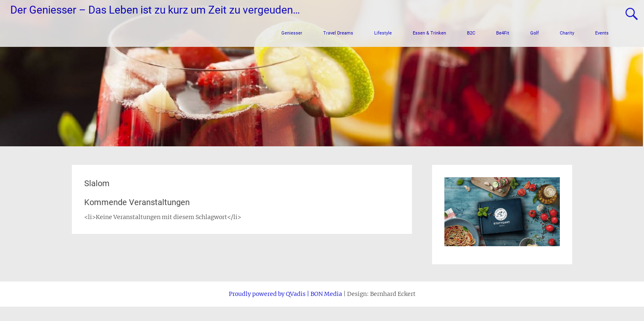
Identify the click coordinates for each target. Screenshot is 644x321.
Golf (535, 33)
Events (602, 33)
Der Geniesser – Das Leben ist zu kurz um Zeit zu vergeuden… (155, 10)
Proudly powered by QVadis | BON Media (285, 294)
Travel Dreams (338, 33)
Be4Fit (503, 33)
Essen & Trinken (429, 33)
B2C (471, 33)
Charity (567, 33)
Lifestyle (383, 33)
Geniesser (292, 33)
